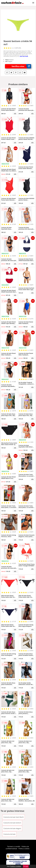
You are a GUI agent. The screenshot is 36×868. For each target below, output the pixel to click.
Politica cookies (24, 849)
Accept (26, 866)
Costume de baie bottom (12, 823)
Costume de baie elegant (12, 828)
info (15, 113)
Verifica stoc (21, 66)
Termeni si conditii (14, 847)
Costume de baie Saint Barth (14, 817)
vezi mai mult (24, 56)
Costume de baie (9, 834)
